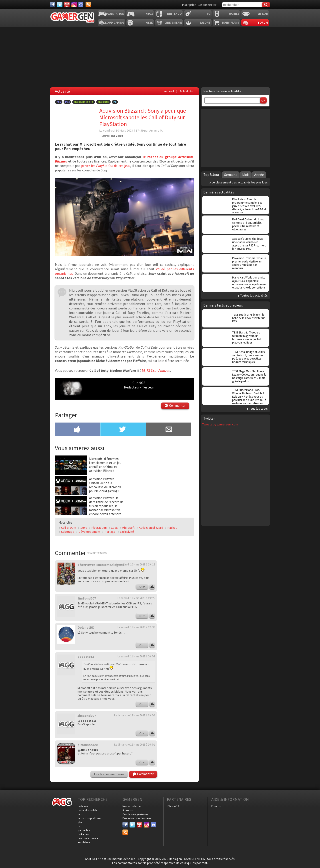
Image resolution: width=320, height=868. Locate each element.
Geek (149, 23)
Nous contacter (132, 806)
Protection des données (137, 818)
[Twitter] (60, 5)
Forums (216, 806)
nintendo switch (87, 810)
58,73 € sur (156, 370)
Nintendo (174, 14)
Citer (142, 587)
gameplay (84, 830)
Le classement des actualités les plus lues (240, 182)
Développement (89, 532)
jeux (80, 814)
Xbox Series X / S (84, 102)
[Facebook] (53, 5)
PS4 (67, 102)
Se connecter (207, 5)
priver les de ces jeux (106, 166)
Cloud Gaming (114, 23)
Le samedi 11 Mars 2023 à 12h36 (136, 627)
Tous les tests (258, 409)
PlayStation (99, 528)
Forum (263, 23)
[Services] (88, 5)
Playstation (115, 14)
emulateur (84, 842)
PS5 (59, 102)
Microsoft (128, 528)
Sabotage (68, 532)
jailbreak (83, 806)
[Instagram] (74, 5)
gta (80, 822)
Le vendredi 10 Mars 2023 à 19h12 (135, 564)
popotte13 (86, 657)
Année (259, 175)
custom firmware (88, 838)
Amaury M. (156, 130)
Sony (84, 528)
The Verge (117, 136)
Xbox (149, 14)
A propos (128, 810)
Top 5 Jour (211, 175)
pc (79, 826)
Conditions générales (135, 814)
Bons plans (231, 23)
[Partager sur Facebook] (77, 430)
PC (209, 14)
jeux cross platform (89, 818)
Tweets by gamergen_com (220, 424)
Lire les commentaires (109, 774)
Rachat (172, 528)
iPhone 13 (173, 806)
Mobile (234, 14)
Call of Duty (69, 528)
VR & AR (263, 14)
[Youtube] (67, 5)
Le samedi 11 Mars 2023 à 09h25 (136, 598)
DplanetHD (86, 627)
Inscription (189, 5)
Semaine (231, 175)
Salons (205, 23)
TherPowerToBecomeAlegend (101, 565)
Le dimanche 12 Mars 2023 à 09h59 (135, 715)
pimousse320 (88, 745)
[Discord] (81, 5)
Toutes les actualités (254, 295)
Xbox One (103, 102)
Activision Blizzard (151, 528)
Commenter (177, 406)
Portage (110, 532)
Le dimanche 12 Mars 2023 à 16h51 (135, 745)
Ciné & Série (173, 23)
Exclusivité (127, 532)
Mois (246, 175)
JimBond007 (87, 598)
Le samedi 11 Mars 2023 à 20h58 (136, 656)
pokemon (84, 834)
